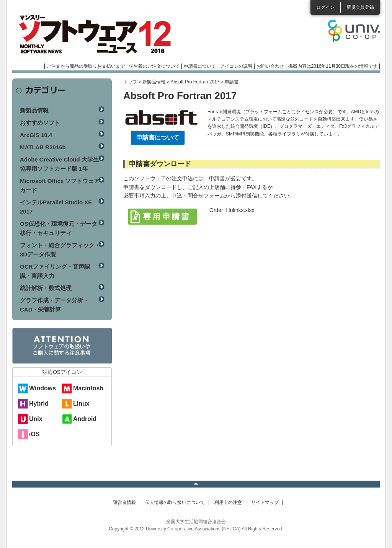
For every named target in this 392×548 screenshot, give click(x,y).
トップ (130, 82)
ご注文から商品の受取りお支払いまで (86, 66)
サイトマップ (265, 502)
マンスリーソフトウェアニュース (93, 34)
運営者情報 (124, 502)
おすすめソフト (40, 123)
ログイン (325, 7)
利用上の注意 (228, 502)
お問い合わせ (270, 66)
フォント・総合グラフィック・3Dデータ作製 (60, 250)
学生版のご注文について (154, 66)
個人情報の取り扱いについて (175, 502)
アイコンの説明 (236, 66)
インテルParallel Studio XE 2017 (56, 207)
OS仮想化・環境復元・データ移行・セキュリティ (59, 228)
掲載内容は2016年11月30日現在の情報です (333, 66)
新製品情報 (154, 82)
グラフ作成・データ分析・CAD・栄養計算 (54, 305)
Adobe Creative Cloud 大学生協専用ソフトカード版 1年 (59, 164)
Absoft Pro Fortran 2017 (195, 82)
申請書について (200, 66)
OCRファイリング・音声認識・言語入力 (55, 271)
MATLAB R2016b (43, 147)
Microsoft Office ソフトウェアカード (60, 185)
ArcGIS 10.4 (36, 135)
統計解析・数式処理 (46, 288)
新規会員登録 (360, 7)
